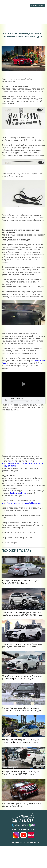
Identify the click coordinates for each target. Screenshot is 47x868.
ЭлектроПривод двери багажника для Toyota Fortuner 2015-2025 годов (20, 773)
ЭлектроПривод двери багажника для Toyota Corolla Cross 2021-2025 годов (20, 741)
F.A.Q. (18, 13)
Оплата (29, 20)
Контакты (40, 20)
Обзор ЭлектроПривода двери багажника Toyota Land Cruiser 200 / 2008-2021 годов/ (22, 614)
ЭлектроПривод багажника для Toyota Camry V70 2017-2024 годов (20, 582)
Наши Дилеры (29, 13)
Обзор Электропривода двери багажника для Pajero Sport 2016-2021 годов (22, 677)
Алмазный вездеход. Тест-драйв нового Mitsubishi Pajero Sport (21, 805)
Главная (7, 13)
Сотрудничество (7, 20)
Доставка (18, 20)
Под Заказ (40, 13)
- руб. (38, 5)
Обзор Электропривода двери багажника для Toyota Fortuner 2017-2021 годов (22, 645)
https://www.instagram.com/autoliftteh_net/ (21, 503)
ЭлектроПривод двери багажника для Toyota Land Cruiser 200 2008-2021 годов (21, 709)
